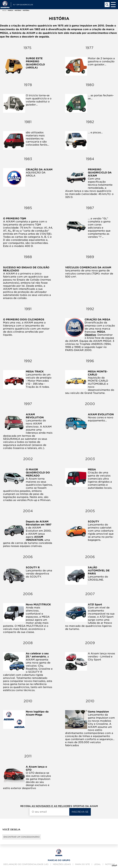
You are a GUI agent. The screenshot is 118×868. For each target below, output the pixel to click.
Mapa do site (82, 864)
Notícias (110, 864)
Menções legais (62, 864)
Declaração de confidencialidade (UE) (26, 864)
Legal (97, 864)
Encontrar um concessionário (22, 837)
